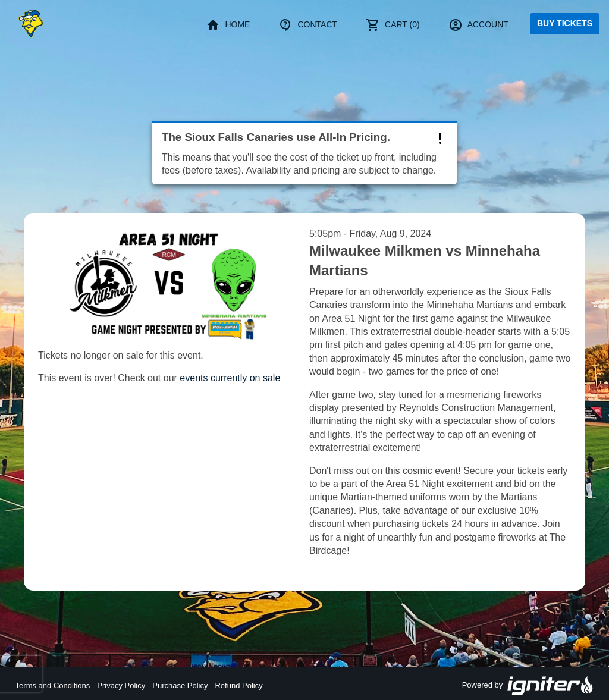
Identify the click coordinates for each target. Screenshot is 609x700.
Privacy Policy (121, 685)
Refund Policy (238, 685)
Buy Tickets (565, 23)
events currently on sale (230, 378)
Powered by (528, 686)
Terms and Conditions (53, 685)
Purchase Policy (180, 685)
